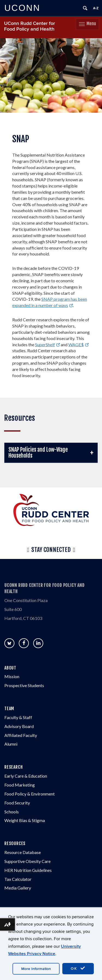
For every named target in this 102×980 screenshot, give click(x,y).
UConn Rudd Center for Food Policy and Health (30, 26)
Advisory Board (19, 726)
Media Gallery (18, 888)
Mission (12, 676)
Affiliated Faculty (21, 735)
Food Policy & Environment (30, 794)
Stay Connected (51, 550)
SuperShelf (47, 345)
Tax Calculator (18, 879)
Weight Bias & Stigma (25, 820)
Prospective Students (24, 685)
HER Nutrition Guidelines (28, 870)
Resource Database (23, 852)
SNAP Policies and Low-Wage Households (38, 453)
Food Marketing (20, 785)
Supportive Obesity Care (27, 861)
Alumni (11, 744)
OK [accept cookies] (78, 968)
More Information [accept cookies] (36, 969)
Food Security (17, 803)
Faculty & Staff (18, 717)
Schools (12, 812)
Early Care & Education (26, 776)
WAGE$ (78, 345)
